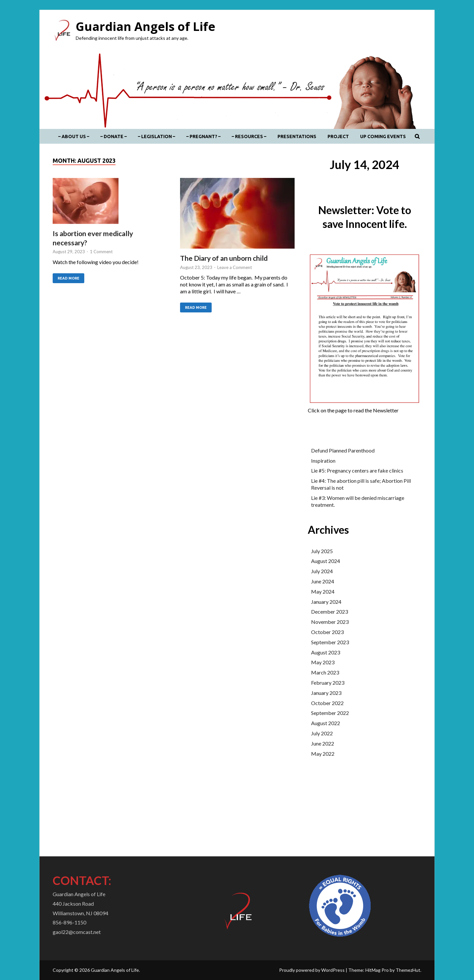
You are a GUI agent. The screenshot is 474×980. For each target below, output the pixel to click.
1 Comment (101, 252)
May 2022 (323, 754)
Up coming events (383, 136)
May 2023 (323, 662)
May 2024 (323, 591)
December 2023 (329, 612)
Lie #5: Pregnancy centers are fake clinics (357, 470)
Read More (66, 277)
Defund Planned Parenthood (343, 450)
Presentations (297, 136)
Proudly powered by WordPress (312, 970)
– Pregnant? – (203, 136)
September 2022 (330, 713)
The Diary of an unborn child (224, 258)
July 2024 (322, 571)
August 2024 (326, 561)
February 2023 (328, 683)
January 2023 (326, 693)
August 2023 (326, 652)
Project (338, 136)
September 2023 (330, 642)
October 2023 (327, 632)
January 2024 (326, 602)
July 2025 (322, 551)
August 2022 (326, 723)
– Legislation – (157, 136)
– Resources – (249, 136)
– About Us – (74, 136)
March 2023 (325, 672)
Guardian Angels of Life (145, 26)
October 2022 (327, 703)
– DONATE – (114, 136)
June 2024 (323, 581)
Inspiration (323, 461)
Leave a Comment (235, 267)
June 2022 (323, 743)
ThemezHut (408, 970)
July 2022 (322, 733)
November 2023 (330, 622)
